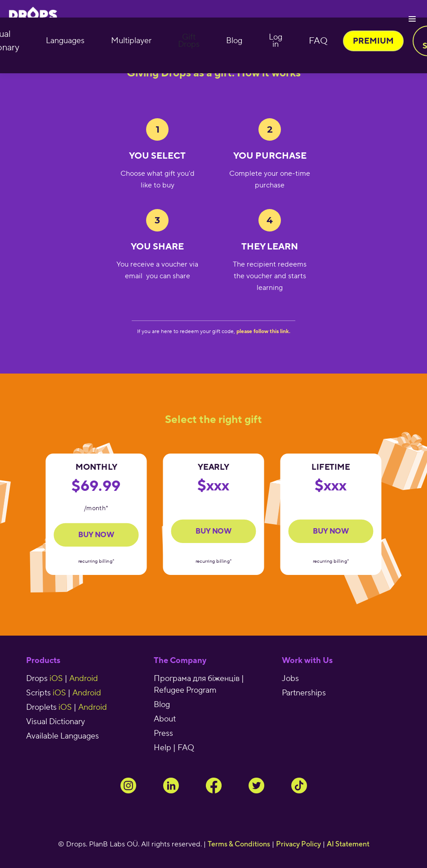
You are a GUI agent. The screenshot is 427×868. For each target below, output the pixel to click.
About (165, 719)
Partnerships (304, 693)
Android (84, 679)
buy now (213, 531)
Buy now (96, 535)
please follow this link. (263, 331)
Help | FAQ (174, 748)
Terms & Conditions (239, 844)
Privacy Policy (298, 844)
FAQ (318, 41)
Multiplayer (131, 41)
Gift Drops (189, 41)
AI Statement (348, 844)
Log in (276, 41)
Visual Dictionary (56, 722)
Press (163, 733)
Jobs (290, 679)
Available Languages (62, 736)
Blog (234, 41)
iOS (56, 679)
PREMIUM (373, 41)
